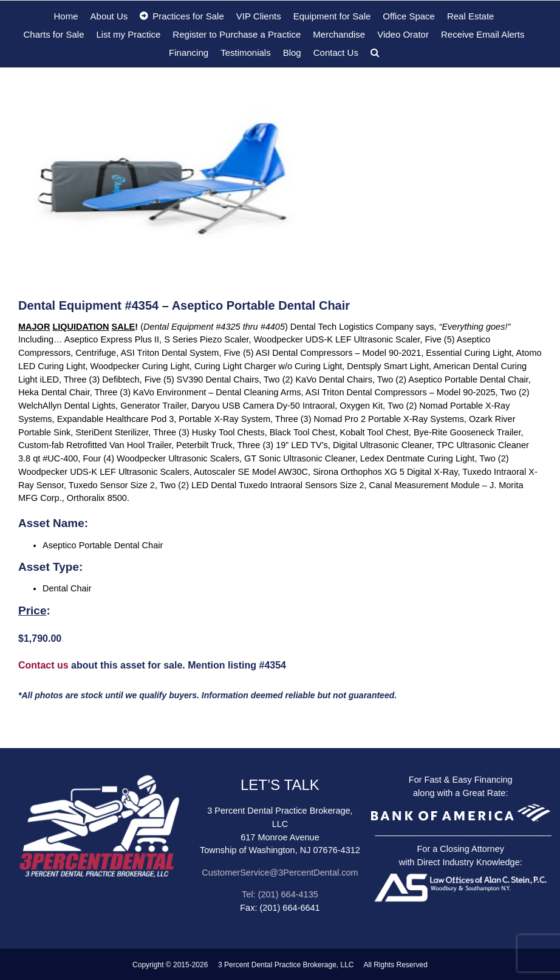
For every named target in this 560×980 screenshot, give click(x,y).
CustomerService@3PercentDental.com (280, 873)
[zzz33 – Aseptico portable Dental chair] (280, 179)
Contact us (43, 665)
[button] (375, 52)
